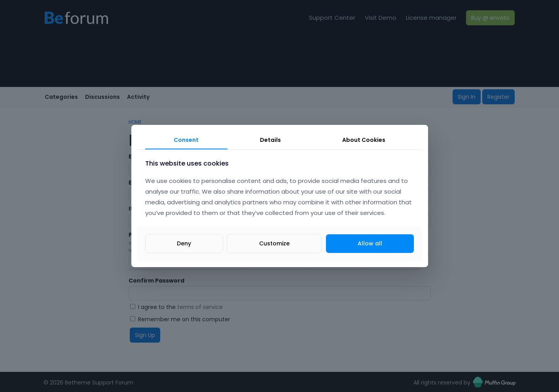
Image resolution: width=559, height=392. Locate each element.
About (364, 140)
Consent (186, 140)
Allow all (370, 243)
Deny (184, 243)
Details (270, 140)
